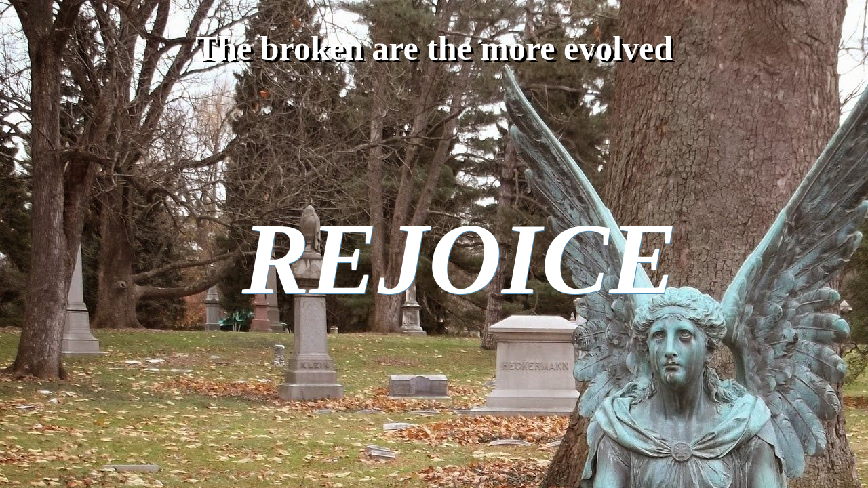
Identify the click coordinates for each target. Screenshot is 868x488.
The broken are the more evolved (434, 48)
